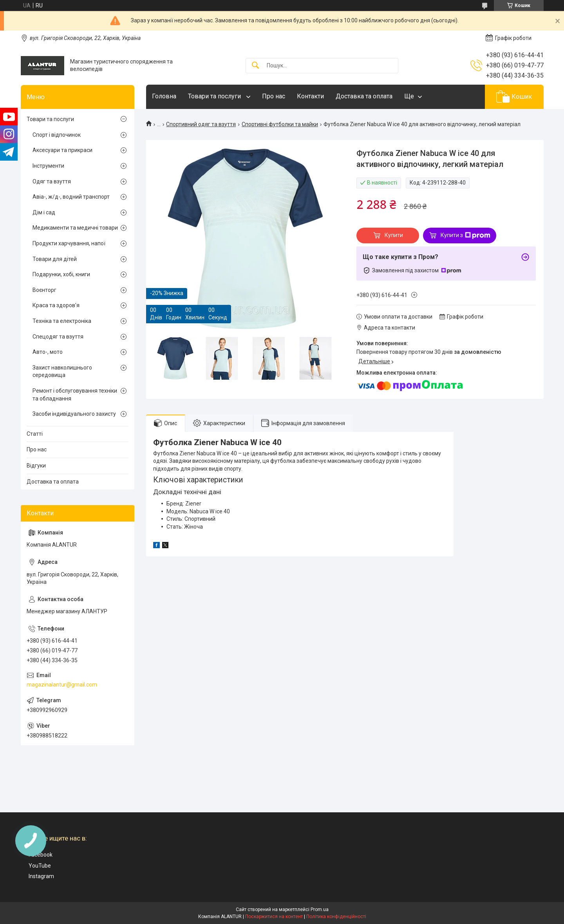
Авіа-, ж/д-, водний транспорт (71, 197)
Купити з (465, 236)
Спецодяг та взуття (58, 337)
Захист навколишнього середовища (62, 371)
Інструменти (48, 166)
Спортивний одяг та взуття (201, 124)
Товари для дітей (55, 259)
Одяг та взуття (52, 181)
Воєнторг (44, 290)
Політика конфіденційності (336, 917)
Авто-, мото (48, 352)
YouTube (40, 866)
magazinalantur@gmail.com (62, 685)
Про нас (274, 96)
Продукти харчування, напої (69, 243)
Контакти (310, 96)
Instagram (41, 876)
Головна (164, 96)
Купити (394, 235)
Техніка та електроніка (62, 321)
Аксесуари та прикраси (62, 150)
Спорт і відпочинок (57, 135)
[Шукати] (255, 66)
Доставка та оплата (364, 96)
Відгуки (36, 466)
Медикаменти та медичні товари (75, 228)
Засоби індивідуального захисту (74, 414)
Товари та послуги (215, 96)
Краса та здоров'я (56, 305)
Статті (35, 434)
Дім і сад (44, 212)
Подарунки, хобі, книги (61, 274)
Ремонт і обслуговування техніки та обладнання (75, 395)
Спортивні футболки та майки (280, 124)
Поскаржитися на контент (274, 917)
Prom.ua (320, 910)
